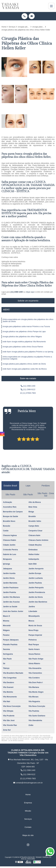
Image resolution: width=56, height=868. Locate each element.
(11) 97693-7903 (28, 393)
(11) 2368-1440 (17, 292)
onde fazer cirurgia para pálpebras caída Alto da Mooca (25, 369)
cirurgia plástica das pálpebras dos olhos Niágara (22, 337)
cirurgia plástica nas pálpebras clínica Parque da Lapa (24, 332)
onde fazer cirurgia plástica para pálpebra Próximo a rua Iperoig (28, 352)
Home (28, 795)
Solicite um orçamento (28, 301)
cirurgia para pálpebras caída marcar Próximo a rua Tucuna (26, 327)
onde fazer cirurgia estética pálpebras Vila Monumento (24, 342)
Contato (28, 827)
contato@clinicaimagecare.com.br (28, 783)
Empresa (28, 803)
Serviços (28, 819)
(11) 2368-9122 (28, 390)
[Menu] (51, 6)
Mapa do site (28, 835)
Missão (28, 811)
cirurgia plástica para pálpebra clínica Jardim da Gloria (24, 364)
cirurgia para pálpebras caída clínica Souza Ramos (23, 347)
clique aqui (30, 292)
